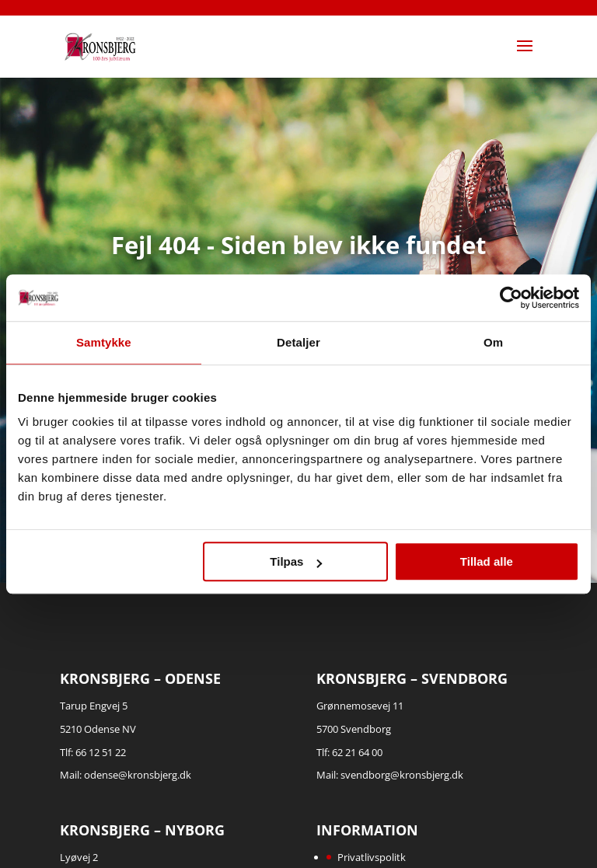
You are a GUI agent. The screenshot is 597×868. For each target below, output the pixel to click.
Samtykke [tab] (104, 342)
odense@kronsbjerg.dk (138, 775)
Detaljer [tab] (298, 342)
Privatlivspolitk (372, 857)
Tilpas (296, 561)
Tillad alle (487, 561)
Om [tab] (493, 342)
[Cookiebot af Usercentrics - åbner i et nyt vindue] (511, 298)
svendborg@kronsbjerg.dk (402, 775)
